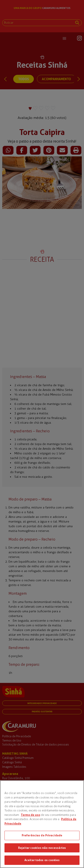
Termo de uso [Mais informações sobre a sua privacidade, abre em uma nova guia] (30, 815)
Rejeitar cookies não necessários (42, 848)
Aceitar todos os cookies (42, 860)
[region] (42, 824)
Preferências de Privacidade (42, 835)
